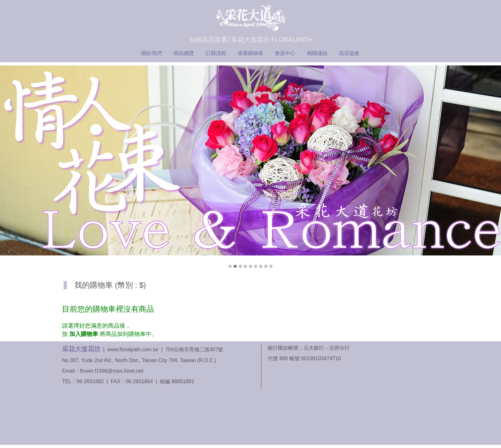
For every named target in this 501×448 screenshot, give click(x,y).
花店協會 (349, 53)
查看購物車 (250, 53)
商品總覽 (184, 53)
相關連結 (317, 53)
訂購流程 (216, 53)
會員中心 (285, 53)
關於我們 (152, 53)
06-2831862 (90, 381)
